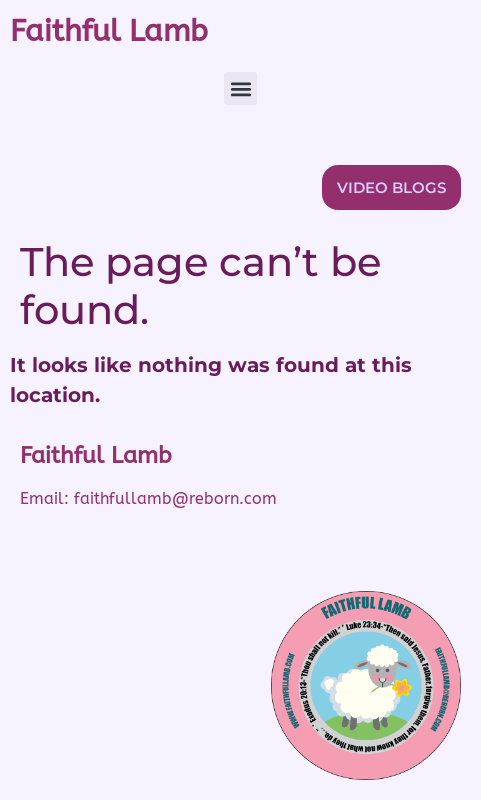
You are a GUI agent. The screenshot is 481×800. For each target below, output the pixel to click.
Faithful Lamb (109, 31)
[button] (240, 88)
